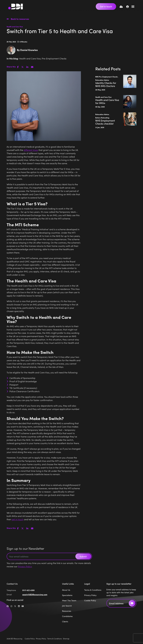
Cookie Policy (90, 600)
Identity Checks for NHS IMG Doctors (106, 84)
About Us (66, 590)
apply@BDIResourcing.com (35, 594)
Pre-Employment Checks (54, 58)
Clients (65, 621)
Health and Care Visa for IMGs (107, 101)
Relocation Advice (102, 80)
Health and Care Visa (15, 27)
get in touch (18, 519)
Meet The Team (69, 600)
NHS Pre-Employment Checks (107, 77)
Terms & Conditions (93, 590)
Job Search (67, 606)
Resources (67, 611)
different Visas (31, 150)
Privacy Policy (25, 566)
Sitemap (66, 639)
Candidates (67, 616)
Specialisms (67, 595)
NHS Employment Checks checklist (105, 122)
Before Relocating (102, 118)
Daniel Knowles (29, 50)
